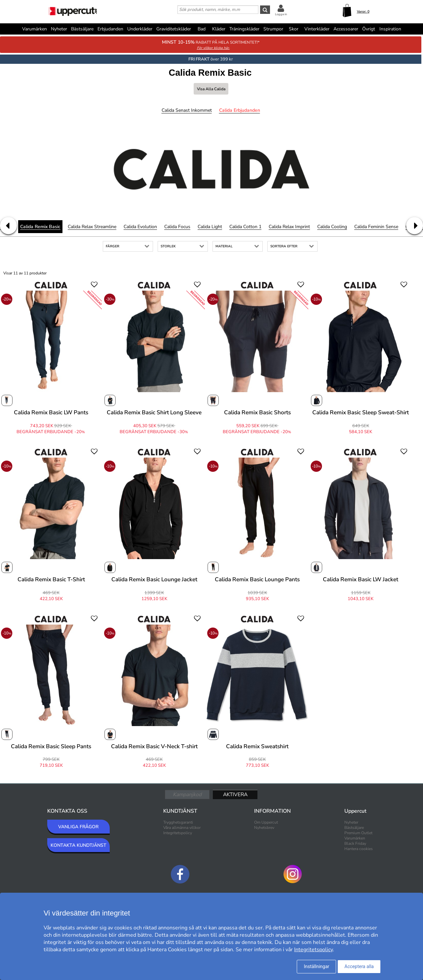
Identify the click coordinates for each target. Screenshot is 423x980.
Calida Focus (177, 227)
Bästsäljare (82, 29)
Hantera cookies (359, 849)
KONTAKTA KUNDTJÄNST (78, 845)
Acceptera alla (359, 966)
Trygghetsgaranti (178, 822)
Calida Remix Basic (40, 227)
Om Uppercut (266, 822)
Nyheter (59, 29)
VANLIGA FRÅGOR (78, 827)
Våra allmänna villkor (182, 828)
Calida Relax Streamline (92, 227)
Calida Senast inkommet (187, 110)
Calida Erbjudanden (240, 110)
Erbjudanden (110, 29)
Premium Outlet (358, 833)
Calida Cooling (332, 227)
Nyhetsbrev (264, 828)
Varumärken (35, 29)
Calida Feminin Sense (376, 227)
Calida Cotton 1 (245, 227)
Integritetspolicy (178, 833)
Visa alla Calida (211, 89)
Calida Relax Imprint (289, 227)
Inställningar (316, 966)
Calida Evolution (140, 227)
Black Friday (355, 843)
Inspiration (390, 29)
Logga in (281, 14)
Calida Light (210, 227)
